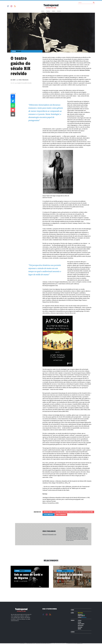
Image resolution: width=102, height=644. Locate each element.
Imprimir (13, 114)
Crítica (82, 617)
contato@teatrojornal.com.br (59, 643)
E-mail (13, 110)
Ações (54, 11)
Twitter (13, 101)
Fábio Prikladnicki (61, 515)
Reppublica (79, 643)
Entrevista (81, 626)
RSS (15, 6)
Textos (48, 11)
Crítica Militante (48, 515)
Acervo (59, 11)
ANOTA (80, 629)
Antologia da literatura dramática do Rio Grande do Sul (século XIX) (74, 512)
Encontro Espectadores (81, 615)
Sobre (43, 11)
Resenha (80, 627)
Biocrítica (80, 613)
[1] (86, 444)
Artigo (80, 622)
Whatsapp (13, 105)
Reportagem (81, 624)
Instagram (11, 6)
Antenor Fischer (48, 512)
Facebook (8, 6)
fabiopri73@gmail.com (49, 534)
